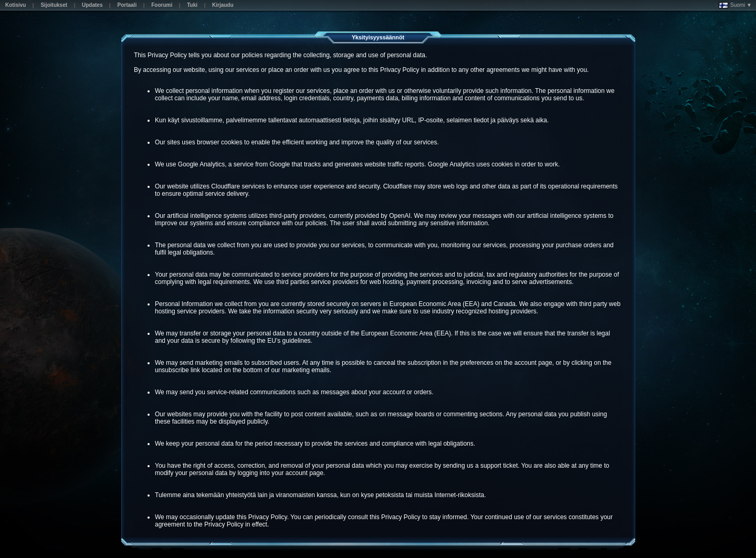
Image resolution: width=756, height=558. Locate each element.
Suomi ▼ (735, 5)
